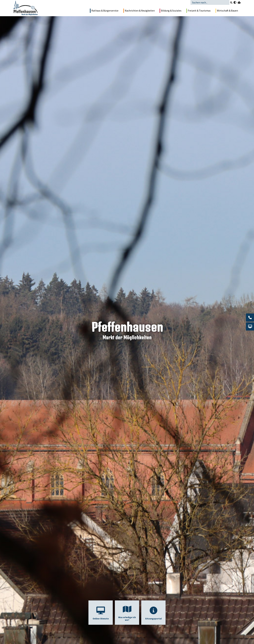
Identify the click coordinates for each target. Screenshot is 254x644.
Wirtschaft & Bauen (227, 11)
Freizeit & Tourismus (198, 11)
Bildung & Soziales (170, 11)
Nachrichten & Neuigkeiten (139, 11)
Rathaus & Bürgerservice (104, 11)
